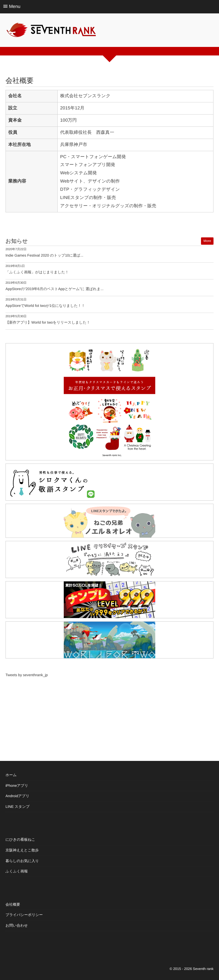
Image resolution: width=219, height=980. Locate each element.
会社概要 (13, 904)
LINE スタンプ (18, 807)
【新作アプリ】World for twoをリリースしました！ (48, 322)
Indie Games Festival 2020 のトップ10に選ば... (44, 255)
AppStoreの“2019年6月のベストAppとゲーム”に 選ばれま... (54, 289)
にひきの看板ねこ (20, 840)
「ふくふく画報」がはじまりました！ (37, 272)
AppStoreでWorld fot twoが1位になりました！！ (45, 306)
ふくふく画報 (17, 871)
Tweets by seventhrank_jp (27, 675)
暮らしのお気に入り (22, 861)
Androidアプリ (17, 796)
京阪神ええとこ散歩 (22, 850)
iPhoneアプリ (17, 786)
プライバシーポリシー (24, 915)
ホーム (11, 775)
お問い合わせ (17, 925)
